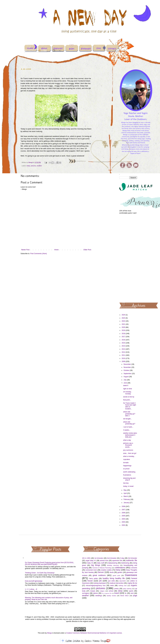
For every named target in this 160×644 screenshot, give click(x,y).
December (127, 364)
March (126, 496)
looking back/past (100, 583)
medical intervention (117, 583)
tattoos (96, 593)
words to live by (129, 397)
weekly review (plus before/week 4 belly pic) (130, 435)
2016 (124, 340)
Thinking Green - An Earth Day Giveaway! (40, 573)
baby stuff (101, 563)
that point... (127, 400)
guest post (116, 575)
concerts (134, 568)
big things (96, 565)
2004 (124, 519)
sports (131, 591)
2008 (124, 506)
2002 (124, 525)
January (127, 503)
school (111, 591)
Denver (101, 572)
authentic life (132, 560)
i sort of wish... (128, 427)
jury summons (128, 450)
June (125, 383)
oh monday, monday (127, 393)
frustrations (127, 475)
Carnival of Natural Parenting (102, 568)
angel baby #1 (91, 561)
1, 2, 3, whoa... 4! (31, 589)
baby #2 (90, 563)
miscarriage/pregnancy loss (96, 586)
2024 (124, 315)
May (125, 490)
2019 (124, 330)
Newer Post (25, 250)
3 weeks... (127, 430)
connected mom (91, 570)
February (127, 499)
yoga (135, 595)
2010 (124, 358)
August (126, 377)
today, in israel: (128, 486)
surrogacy (86, 593)
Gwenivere (131, 575)
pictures (33, 166)
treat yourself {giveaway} (34, 581)
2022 (124, 321)
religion (102, 591)
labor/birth (123, 581)
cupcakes (127, 459)
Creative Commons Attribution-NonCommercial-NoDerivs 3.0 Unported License (94, 633)
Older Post (87, 250)
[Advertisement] (128, 258)
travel (117, 593)
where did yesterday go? (129, 423)
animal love (104, 561)
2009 (124, 361)
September (128, 374)
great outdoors (99, 575)
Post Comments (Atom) (39, 254)
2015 (124, 343)
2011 (124, 355)
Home (57, 250)
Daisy (28, 166)
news (112, 586)
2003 (124, 522)
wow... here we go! (130, 453)
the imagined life (107, 593)
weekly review (111, 596)
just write (111, 581)
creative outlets (106, 570)
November (127, 367)
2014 (124, 346)
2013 (124, 349)
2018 (124, 334)
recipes (93, 591)
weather (39, 166)
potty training (127, 589)
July (125, 380)
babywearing (113, 563)
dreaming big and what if (129, 479)
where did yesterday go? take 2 (129, 414)
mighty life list (132, 583)
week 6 (126, 386)
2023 (124, 318)
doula (112, 572)
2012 (124, 352)
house (90, 581)
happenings (127, 466)
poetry (116, 589)
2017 (124, 337)
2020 (124, 327)
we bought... (127, 419)
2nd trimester (112, 558)
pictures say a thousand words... (128, 445)
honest (134, 578)
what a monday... (129, 456)
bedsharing (125, 563)
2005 (124, 516)
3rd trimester (133, 558)
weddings (99, 596)
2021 (124, 324)
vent (132, 593)
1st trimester (99, 558)
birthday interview (113, 565)
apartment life (117, 561)
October (127, 370)
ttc (126, 593)
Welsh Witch (125, 596)
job (100, 581)
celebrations (120, 568)
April (125, 493)
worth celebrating (129, 472)
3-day (122, 558)
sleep (120, 591)
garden (120, 572)
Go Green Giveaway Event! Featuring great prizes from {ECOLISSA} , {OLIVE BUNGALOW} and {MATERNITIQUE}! (50, 563)
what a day (127, 440)
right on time (127, 389)
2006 (124, 513)
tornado (126, 463)
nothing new (123, 586)
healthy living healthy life (114, 578)
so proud (126, 469)
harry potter (93, 578)
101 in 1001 (86, 558)
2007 (124, 510)
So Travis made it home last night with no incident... (129, 406)
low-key (126, 483)
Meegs (49, 633)
